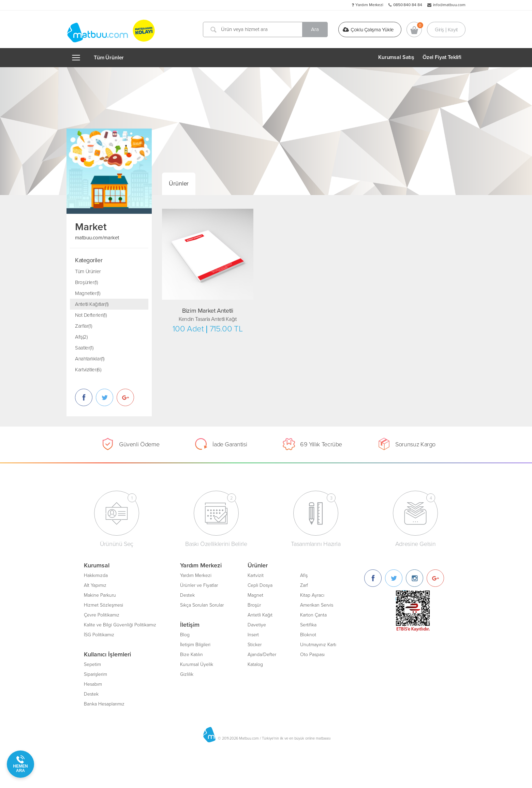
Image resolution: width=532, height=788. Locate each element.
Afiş (304, 575)
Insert (253, 635)
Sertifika (308, 625)
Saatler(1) (84, 348)
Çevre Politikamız (102, 615)
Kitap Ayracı (312, 595)
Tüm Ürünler (109, 58)
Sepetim (92, 664)
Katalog (255, 664)
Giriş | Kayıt (446, 29)
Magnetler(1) (88, 293)
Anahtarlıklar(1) (90, 359)
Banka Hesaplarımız (104, 704)
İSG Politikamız (99, 635)
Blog (185, 635)
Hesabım (93, 684)
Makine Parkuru (100, 595)
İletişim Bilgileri (195, 645)
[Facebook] (373, 578)
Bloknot (308, 635)
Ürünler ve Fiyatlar (199, 585)
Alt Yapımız (95, 585)
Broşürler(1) (86, 282)
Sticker (255, 645)
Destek (91, 694)
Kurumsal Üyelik (197, 664)
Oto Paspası (312, 655)
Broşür (254, 605)
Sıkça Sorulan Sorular (202, 605)
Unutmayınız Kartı (318, 645)
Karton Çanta (313, 615)
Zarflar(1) (83, 326)
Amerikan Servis (317, 605)
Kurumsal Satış (396, 57)
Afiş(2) (81, 337)
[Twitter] (394, 578)
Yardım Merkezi (369, 5)
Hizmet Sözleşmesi (104, 605)
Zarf (304, 585)
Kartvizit (256, 575)
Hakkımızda (96, 575)
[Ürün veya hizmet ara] (265, 29)
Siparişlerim (95, 674)
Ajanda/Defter (262, 655)
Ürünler (179, 183)
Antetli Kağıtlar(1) (92, 304)
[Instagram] (415, 578)
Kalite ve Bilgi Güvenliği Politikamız (120, 625)
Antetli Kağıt (260, 615)
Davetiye (257, 625)
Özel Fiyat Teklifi (442, 57)
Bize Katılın (191, 655)
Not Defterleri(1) (91, 315)
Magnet (255, 595)
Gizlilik (187, 674)
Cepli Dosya (260, 585)
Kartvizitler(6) (88, 370)
